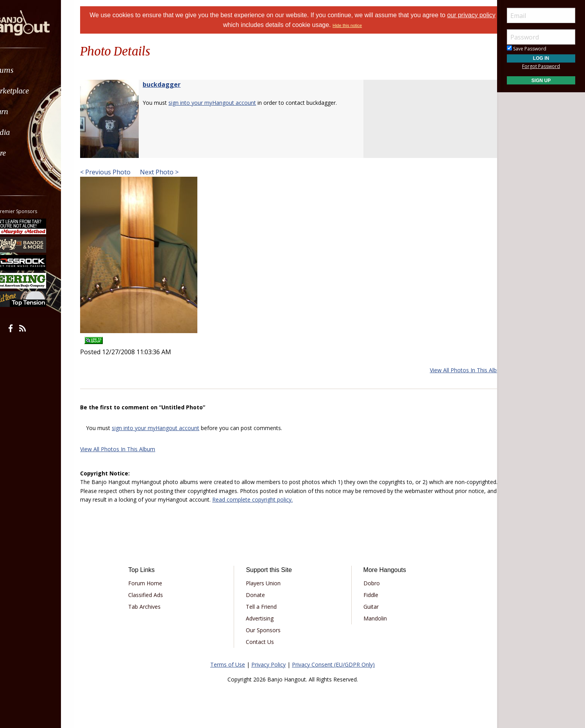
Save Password (527, 49)
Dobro (368, 583)
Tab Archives (156, 607)
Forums (29, 70)
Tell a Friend (265, 607)
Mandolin (371, 618)
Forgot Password (541, 66)
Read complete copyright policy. (330, 499)
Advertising (264, 618)
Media (27, 132)
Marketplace (36, 91)
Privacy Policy (268, 664)
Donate (259, 595)
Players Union (267, 583)
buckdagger (175, 84)
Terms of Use (228, 664)
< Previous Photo (119, 172)
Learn (26, 112)
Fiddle (367, 595)
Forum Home (157, 583)
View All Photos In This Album (454, 370)
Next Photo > (172, 172)
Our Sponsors (267, 630)
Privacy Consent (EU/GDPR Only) (333, 664)
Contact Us (264, 642)
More (25, 153)
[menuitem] (44, 70)
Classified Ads (157, 595)
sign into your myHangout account (226, 103)
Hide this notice (356, 25)
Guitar (367, 607)
